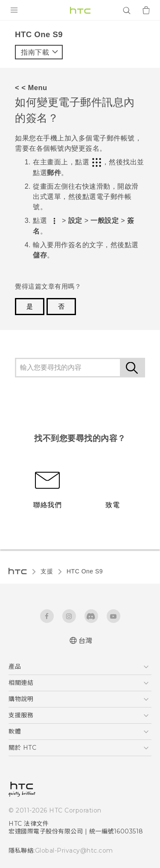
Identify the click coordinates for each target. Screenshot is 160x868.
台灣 (86, 641)
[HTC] (80, 10)
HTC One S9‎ (85, 571)
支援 (47, 571)
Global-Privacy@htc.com (70, 850)
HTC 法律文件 (28, 824)
